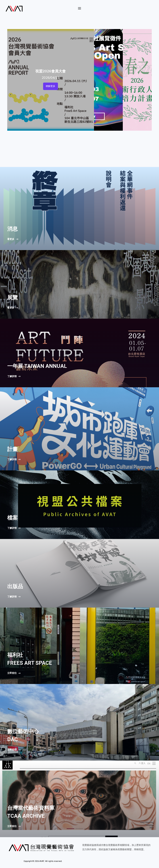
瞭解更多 (51, 86)
